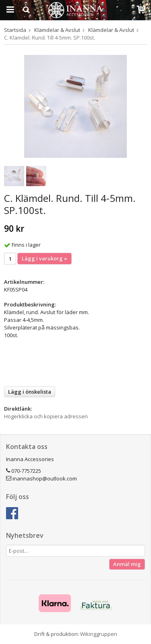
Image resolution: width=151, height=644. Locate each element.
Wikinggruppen (99, 634)
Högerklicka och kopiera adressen (46, 416)
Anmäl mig (127, 564)
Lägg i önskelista (30, 392)
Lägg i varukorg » (44, 258)
